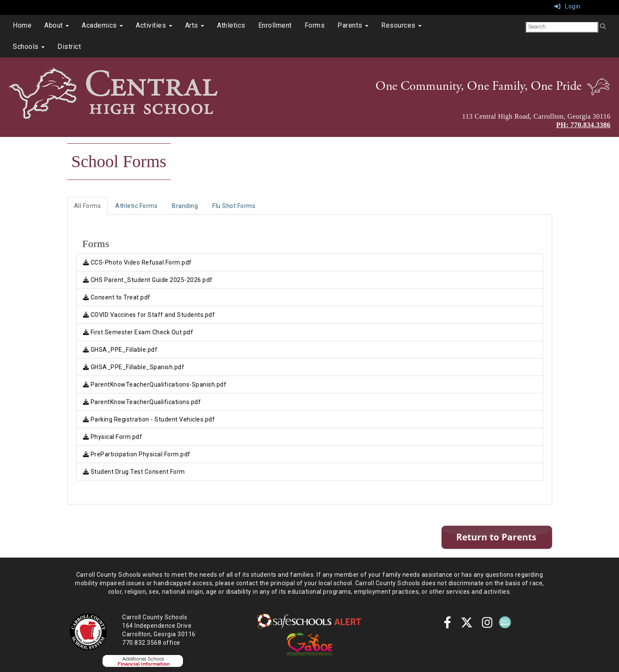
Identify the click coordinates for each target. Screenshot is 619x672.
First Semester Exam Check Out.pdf (138, 332)
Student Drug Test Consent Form (134, 472)
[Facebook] (448, 625)
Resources (401, 25)
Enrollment (275, 25)
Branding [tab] (185, 206)
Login (568, 6)
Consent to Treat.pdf (117, 297)
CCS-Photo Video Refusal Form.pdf (137, 262)
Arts (195, 25)
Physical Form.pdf (113, 437)
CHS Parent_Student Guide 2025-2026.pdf (148, 280)
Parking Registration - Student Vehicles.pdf (149, 419)
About (57, 25)
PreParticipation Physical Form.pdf (137, 454)
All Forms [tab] (88, 206)
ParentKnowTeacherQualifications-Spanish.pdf (155, 384)
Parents (353, 25)
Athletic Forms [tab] (136, 206)
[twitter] (467, 625)
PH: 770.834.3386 (583, 125)
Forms (315, 25)
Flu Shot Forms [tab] (234, 206)
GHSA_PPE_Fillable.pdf (120, 350)
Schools (29, 47)
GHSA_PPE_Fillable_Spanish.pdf (134, 367)
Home (22, 25)
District (69, 47)
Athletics (231, 25)
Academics (102, 25)
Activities (154, 25)
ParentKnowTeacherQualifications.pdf (142, 402)
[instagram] (488, 625)
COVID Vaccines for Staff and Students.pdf (149, 315)
